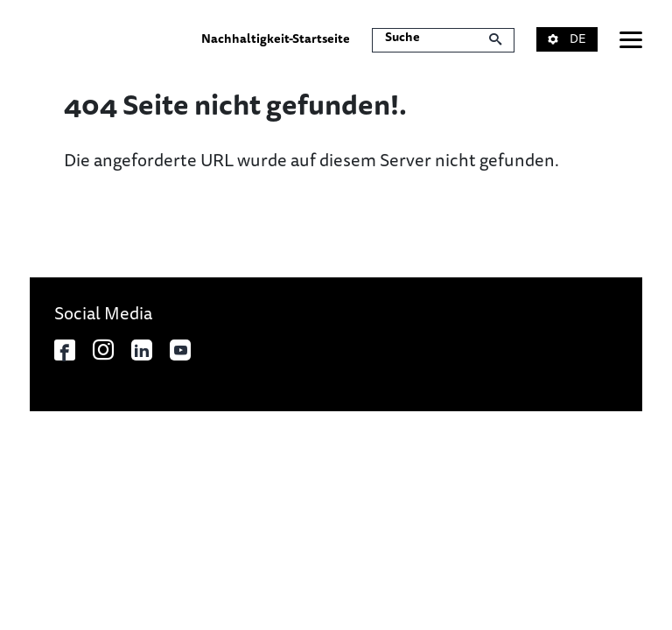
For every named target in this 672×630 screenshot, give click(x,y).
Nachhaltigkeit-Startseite (276, 39)
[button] (578, 39)
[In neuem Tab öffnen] (65, 350)
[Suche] (443, 40)
